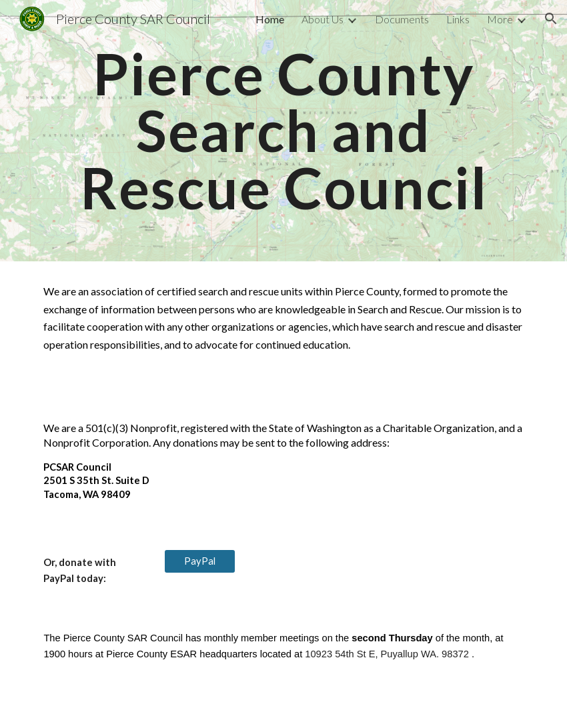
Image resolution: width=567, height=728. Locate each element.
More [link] (500, 19)
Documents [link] (402, 19)
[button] (551, 19)
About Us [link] (323, 19)
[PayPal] (200, 561)
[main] (283, 131)
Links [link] (458, 19)
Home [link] (270, 19)
